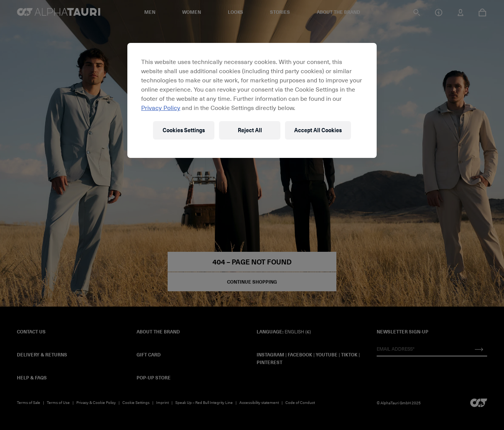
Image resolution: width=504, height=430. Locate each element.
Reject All (250, 130)
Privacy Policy (161, 107)
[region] (252, 100)
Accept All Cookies (318, 130)
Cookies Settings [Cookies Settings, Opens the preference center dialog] (184, 130)
